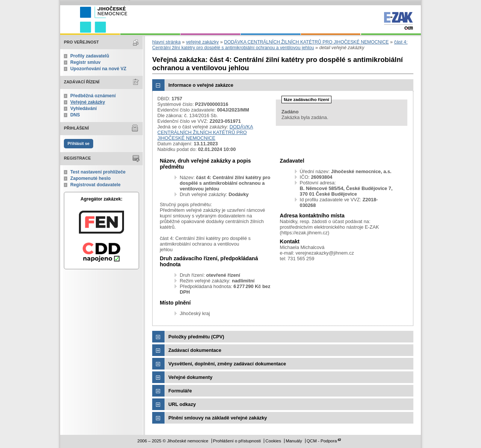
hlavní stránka (166, 42)
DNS (75, 115)
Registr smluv (85, 62)
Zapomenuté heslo (90, 178)
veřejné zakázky (202, 42)
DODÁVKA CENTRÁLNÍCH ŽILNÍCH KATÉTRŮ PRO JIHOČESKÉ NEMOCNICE (306, 42)
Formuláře (180, 391)
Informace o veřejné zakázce (201, 85)
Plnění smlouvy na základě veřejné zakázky (218, 418)
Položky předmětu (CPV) (196, 337)
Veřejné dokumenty (190, 377)
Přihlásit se (79, 143)
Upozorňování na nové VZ (98, 69)
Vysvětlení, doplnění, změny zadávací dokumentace (227, 364)
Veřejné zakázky (88, 102)
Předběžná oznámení (93, 96)
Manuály (294, 441)
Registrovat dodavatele (95, 185)
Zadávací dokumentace (195, 350)
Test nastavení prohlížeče (98, 172)
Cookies (273, 441)
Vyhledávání (84, 109)
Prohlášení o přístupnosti (237, 441)
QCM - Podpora (322, 441)
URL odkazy (182, 404)
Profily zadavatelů (90, 56)
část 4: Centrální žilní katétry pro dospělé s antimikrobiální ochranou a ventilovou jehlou (280, 45)
